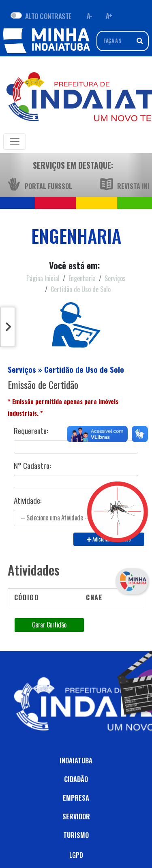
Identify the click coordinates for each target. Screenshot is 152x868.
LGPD (76, 855)
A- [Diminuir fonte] (90, 16)
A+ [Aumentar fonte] (109, 16)
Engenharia (82, 278)
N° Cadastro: (32, 466)
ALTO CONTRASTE (48, 16)
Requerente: (31, 431)
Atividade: (28, 501)
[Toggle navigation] (15, 142)
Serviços (115, 278)
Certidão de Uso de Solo (81, 289)
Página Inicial (43, 278)
